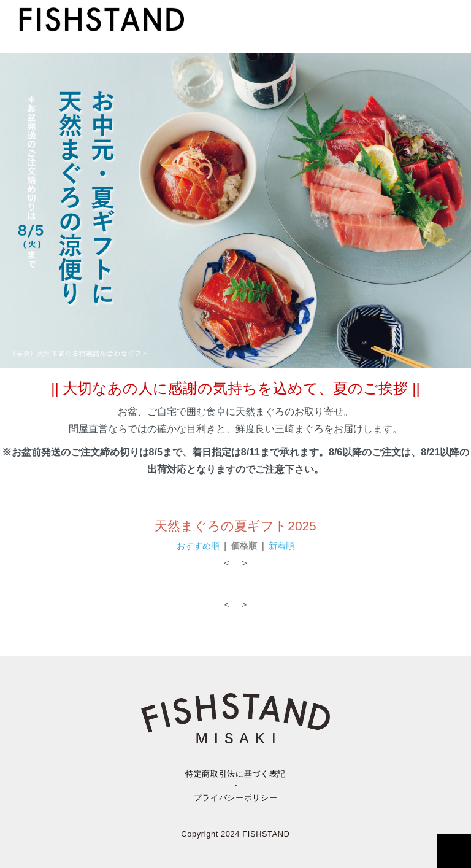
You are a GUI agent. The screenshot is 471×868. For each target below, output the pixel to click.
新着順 (281, 546)
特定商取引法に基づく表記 (235, 774)
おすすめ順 (198, 546)
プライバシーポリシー (235, 798)
